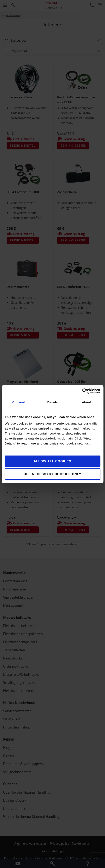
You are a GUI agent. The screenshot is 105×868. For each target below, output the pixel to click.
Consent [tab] (19, 402)
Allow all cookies (52, 461)
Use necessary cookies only (53, 474)
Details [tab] (53, 402)
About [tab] (86, 402)
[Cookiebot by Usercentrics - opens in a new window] (82, 391)
